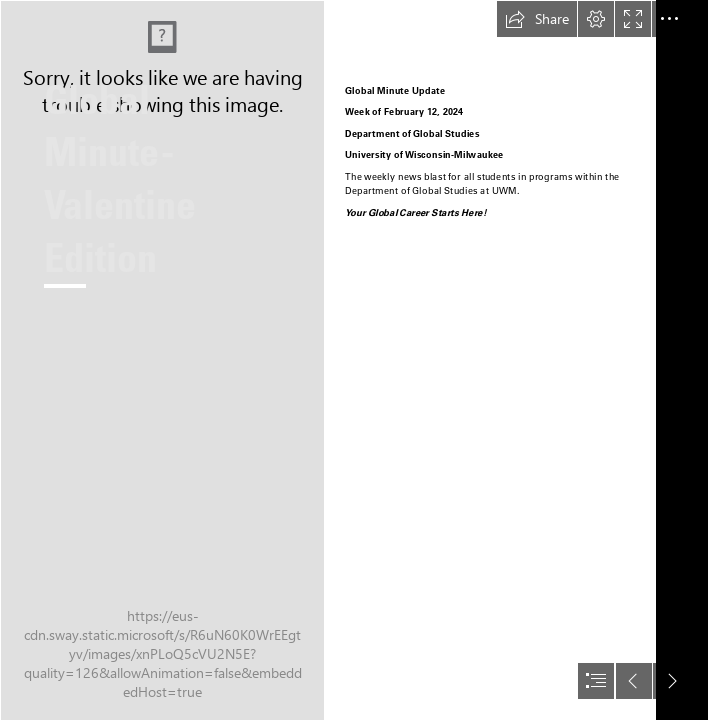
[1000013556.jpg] (162, 360)
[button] (537, 19)
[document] (354, 360)
